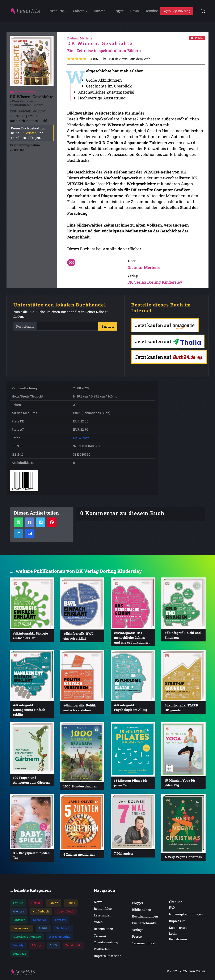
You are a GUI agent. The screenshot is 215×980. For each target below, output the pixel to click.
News (134, 11)
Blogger (118, 11)
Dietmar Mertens (144, 268)
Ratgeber (19, 920)
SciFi (54, 946)
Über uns (176, 902)
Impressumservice (107, 956)
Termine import (144, 944)
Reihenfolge (103, 909)
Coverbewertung (106, 943)
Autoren (100, 11)
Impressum (177, 922)
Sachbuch (63, 929)
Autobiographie (60, 937)
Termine (152, 11)
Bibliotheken (142, 910)
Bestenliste (56, 11)
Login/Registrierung (176, 11)
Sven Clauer (196, 972)
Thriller (18, 903)
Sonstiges (19, 954)
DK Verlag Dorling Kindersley (155, 283)
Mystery (18, 912)
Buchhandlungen (145, 917)
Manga (37, 946)
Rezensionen (104, 929)
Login (173, 934)
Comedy (18, 946)
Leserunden (103, 916)
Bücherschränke (144, 924)
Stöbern (79, 11)
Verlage (138, 930)
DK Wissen (29, 133)
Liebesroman (22, 929)
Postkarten (102, 950)
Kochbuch (40, 920)
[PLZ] (67, 327)
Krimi (71, 903)
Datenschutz (178, 928)
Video (98, 923)
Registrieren (178, 940)
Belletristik (73, 946)
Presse (137, 937)
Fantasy (61, 920)
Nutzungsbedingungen (186, 915)
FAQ (172, 908)
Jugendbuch (66, 912)
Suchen (108, 327)
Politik (197, 39)
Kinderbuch (41, 912)
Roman (54, 903)
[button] (202, 11)
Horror (36, 903)
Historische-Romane (27, 937)
